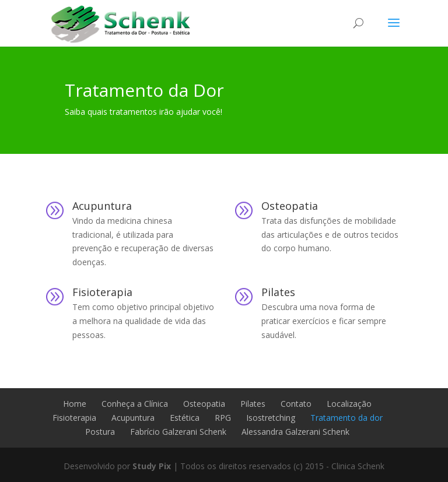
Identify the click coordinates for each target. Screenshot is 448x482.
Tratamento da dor (346, 418)
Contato (296, 404)
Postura (100, 432)
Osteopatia (290, 206)
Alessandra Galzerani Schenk (295, 432)
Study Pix (152, 466)
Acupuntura (102, 206)
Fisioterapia (102, 292)
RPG (223, 418)
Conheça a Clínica (135, 404)
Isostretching (271, 418)
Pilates (278, 292)
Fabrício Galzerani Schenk (178, 432)
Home (75, 404)
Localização (349, 404)
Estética (185, 418)
